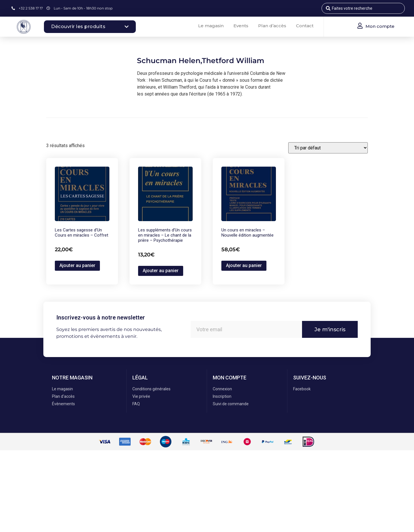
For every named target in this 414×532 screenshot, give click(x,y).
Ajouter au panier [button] (77, 265)
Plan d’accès (272, 26)
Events (241, 26)
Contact (305, 26)
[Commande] (328, 148)
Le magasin (211, 26)
